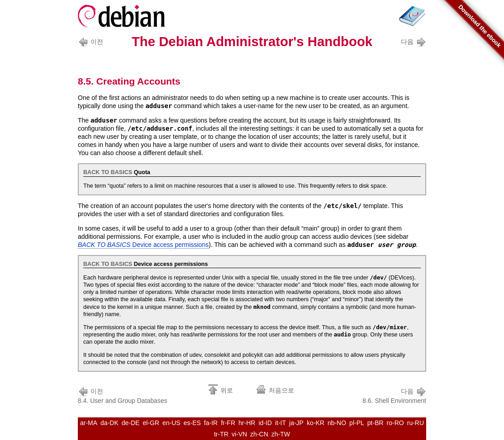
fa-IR (211, 423)
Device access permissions (143, 245)
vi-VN (239, 434)
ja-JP (296, 423)
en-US (171, 423)
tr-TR (221, 434)
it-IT (281, 423)
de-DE (131, 423)
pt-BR (376, 423)
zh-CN (259, 434)
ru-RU (416, 423)
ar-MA (89, 423)
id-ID (265, 423)
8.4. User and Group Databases (123, 395)
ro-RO (395, 423)
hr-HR (247, 423)
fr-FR (228, 423)
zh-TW (281, 434)
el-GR (151, 423)
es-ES (192, 423)
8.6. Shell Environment (394, 395)
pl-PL (357, 423)
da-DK (109, 423)
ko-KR (316, 423)
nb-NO (337, 423)
